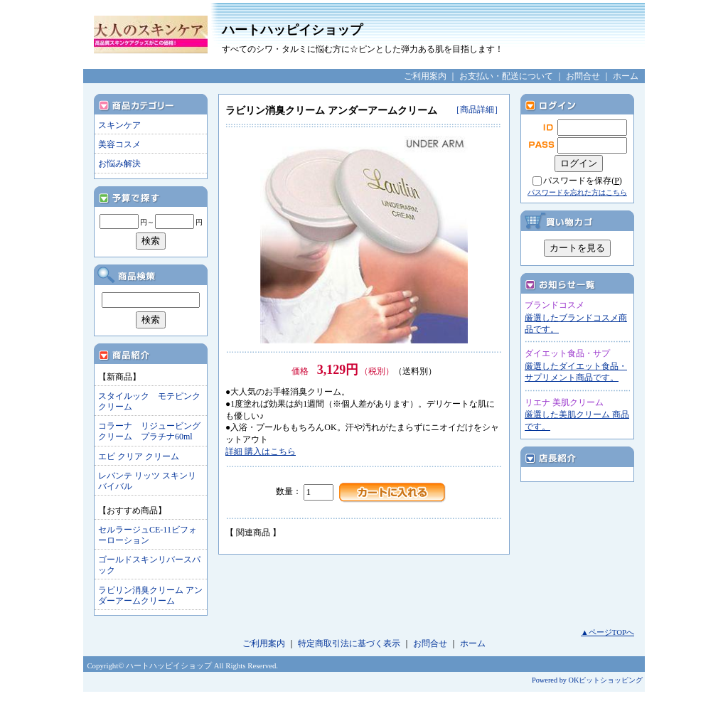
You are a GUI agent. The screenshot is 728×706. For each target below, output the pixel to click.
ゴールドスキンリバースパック (149, 565)
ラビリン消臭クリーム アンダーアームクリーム (150, 595)
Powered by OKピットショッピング (587, 680)
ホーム (626, 76)
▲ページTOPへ (607, 632)
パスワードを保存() (583, 181)
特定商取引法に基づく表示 (349, 643)
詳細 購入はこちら (261, 451)
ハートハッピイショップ (428, 39)
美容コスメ (119, 144)
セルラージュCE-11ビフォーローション (148, 535)
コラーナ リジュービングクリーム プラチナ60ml (149, 431)
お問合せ (583, 76)
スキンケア (119, 125)
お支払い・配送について (506, 76)
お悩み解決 (119, 164)
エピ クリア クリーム (139, 456)
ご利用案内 (425, 76)
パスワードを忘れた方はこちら (577, 192)
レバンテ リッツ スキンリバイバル (147, 481)
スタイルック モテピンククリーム (149, 401)
